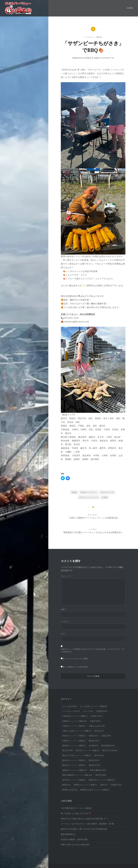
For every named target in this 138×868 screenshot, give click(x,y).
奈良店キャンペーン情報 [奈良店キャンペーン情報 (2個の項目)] (74, 736)
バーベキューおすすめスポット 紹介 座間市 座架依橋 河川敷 (87, 824)
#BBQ (74, 492)
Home (130, 8)
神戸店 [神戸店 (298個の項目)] (101, 775)
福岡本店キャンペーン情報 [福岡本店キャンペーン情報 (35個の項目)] (102, 780)
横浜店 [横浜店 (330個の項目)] (94, 760)
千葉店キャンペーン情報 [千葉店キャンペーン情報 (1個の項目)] (74, 726)
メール (65, 621)
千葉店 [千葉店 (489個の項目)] (95, 721)
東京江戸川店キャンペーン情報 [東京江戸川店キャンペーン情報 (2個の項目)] (77, 755)
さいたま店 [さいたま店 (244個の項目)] (69, 706)
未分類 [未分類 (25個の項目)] (93, 745)
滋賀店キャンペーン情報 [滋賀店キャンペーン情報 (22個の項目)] (74, 770)
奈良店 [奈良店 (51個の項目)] (99, 731)
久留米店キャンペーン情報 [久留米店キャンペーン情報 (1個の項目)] (75, 716)
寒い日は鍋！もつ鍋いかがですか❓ (76, 813)
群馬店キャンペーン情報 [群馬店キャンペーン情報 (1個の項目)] (85, 785)
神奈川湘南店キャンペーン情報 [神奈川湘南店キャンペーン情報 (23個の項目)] (77, 775)
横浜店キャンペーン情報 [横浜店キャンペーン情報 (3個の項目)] (74, 765)
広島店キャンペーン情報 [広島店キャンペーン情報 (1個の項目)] (74, 741)
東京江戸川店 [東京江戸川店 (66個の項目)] (110, 750)
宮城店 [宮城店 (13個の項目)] (93, 736)
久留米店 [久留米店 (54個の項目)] (102, 711)
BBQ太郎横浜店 (86, 58)
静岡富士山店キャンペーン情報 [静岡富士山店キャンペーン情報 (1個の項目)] (95, 790)
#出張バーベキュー (89, 492)
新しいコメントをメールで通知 (75, 659)
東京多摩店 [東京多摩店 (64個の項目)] (108, 745)
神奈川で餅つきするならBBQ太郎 (75, 845)
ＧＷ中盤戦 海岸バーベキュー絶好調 (76, 808)
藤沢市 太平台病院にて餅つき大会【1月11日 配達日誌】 (84, 829)
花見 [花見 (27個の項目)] (104, 785)
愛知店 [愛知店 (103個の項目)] (94, 741)
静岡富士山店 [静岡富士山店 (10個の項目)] (70, 790)
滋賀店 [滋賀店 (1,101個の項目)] (94, 765)
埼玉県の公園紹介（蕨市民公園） (75, 839)
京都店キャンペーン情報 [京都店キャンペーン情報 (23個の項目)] (74, 721)
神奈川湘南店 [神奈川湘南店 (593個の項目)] (98, 770)
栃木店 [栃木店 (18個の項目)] (99, 755)
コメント (66, 576)
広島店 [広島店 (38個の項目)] (106, 736)
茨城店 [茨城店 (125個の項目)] (116, 785)
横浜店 (99, 37)
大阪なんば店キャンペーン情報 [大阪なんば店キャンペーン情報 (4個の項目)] (77, 731)
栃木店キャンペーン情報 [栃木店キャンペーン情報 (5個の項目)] (74, 760)
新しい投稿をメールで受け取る (75, 667)
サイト (64, 634)
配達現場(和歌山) (68, 834)
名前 (64, 609)
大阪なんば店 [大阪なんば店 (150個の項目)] (97, 726)
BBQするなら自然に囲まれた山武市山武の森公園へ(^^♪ (84, 819)
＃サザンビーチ (107, 492)
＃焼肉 (104, 497)
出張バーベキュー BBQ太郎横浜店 (78, 314)
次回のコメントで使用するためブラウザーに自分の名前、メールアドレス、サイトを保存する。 (93, 650)
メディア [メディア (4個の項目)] (88, 711)
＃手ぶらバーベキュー (88, 497)
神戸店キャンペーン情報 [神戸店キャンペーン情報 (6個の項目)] (74, 780)
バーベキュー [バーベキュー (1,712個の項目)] (71, 711)
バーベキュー (90, 37)
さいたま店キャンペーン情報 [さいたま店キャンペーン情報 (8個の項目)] (93, 706)
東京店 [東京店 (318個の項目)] (67, 750)
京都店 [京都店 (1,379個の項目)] (96, 716)
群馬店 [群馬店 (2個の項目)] (66, 785)
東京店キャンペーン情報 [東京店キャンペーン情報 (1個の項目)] (88, 750)
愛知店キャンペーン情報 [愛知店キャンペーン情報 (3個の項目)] (74, 745)
